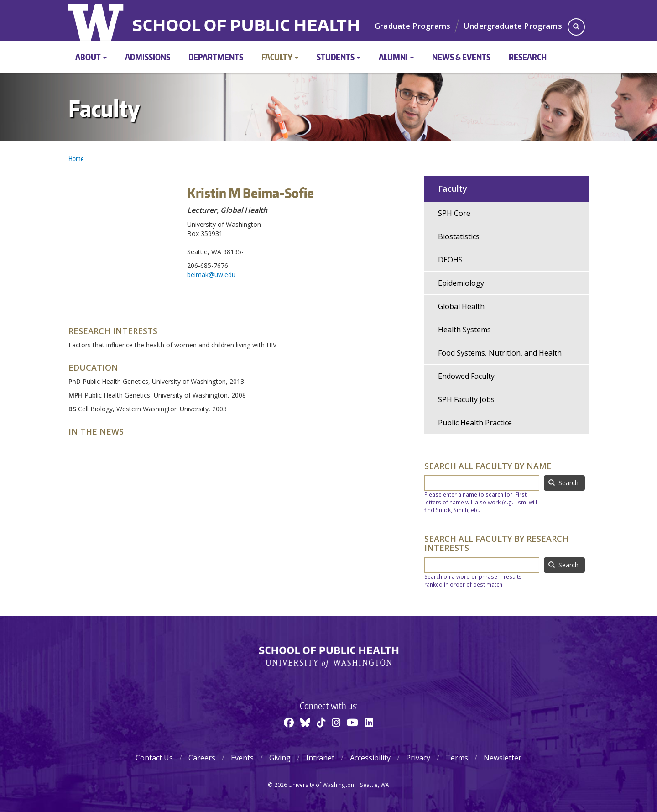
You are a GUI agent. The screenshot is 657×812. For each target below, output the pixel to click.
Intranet (320, 758)
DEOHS (450, 260)
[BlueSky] (305, 722)
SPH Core (454, 213)
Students (339, 57)
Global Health (461, 306)
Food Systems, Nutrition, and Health (500, 353)
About (91, 57)
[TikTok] (321, 722)
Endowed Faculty (466, 376)
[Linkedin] (369, 722)
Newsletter (503, 758)
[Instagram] (336, 722)
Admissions (148, 57)
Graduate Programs (412, 26)
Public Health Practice (475, 423)
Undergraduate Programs (513, 26)
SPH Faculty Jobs (466, 399)
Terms (457, 758)
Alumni (396, 57)
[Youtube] (352, 722)
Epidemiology (461, 283)
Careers (202, 758)
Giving (280, 758)
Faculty (280, 57)
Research (528, 57)
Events (242, 758)
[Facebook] (289, 722)
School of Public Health (246, 26)
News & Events (461, 57)
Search (563, 483)
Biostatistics (459, 236)
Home (76, 159)
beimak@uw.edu (211, 275)
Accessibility (370, 758)
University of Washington (97, 21)
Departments (216, 57)
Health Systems (464, 330)
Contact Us (154, 758)
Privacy (418, 758)
